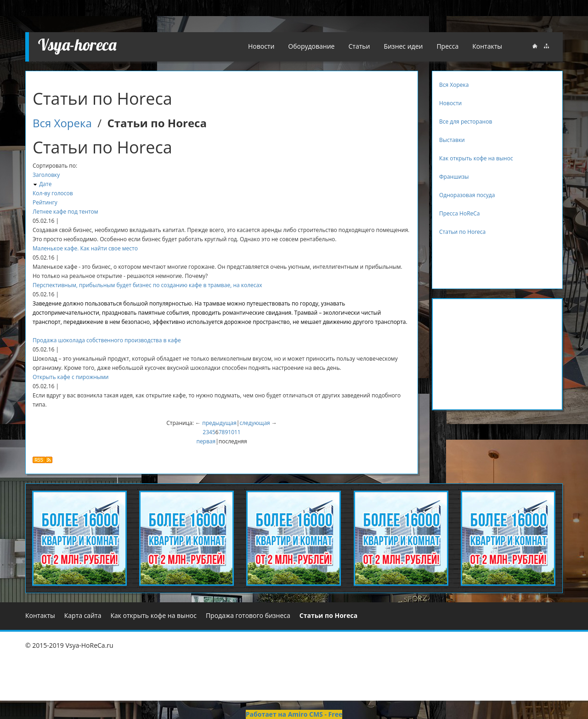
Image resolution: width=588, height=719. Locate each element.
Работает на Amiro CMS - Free (294, 714)
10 (231, 432)
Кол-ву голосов (53, 193)
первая (206, 441)
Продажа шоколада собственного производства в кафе (107, 340)
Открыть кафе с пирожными (71, 377)
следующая (254, 423)
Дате (45, 184)
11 (237, 432)
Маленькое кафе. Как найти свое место (85, 248)
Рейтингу (45, 202)
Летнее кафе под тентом (65, 212)
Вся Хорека (62, 123)
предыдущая (219, 423)
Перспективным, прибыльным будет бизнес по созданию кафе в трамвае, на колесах (147, 285)
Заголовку (46, 175)
